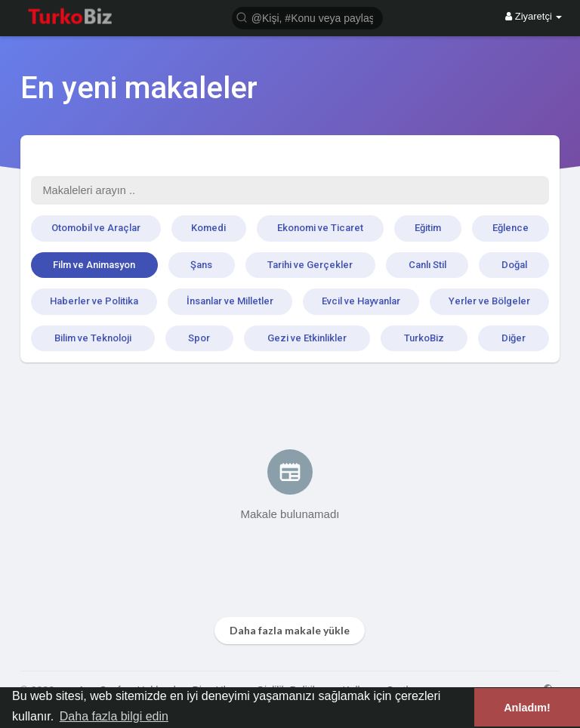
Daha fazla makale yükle (290, 630)
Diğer (514, 338)
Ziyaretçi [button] (534, 16)
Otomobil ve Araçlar (96, 228)
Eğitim (428, 228)
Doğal (514, 265)
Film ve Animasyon (94, 265)
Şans (201, 265)
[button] (307, 17)
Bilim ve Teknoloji (93, 338)
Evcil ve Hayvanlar (361, 301)
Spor (199, 338)
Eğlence (511, 228)
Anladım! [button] (527, 708)
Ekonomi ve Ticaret (320, 228)
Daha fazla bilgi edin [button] (114, 716)
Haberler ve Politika (94, 301)
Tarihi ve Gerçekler (310, 265)
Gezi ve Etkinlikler (307, 338)
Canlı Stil (427, 265)
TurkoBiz (424, 338)
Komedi (208, 228)
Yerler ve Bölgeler (489, 301)
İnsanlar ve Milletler (230, 301)
